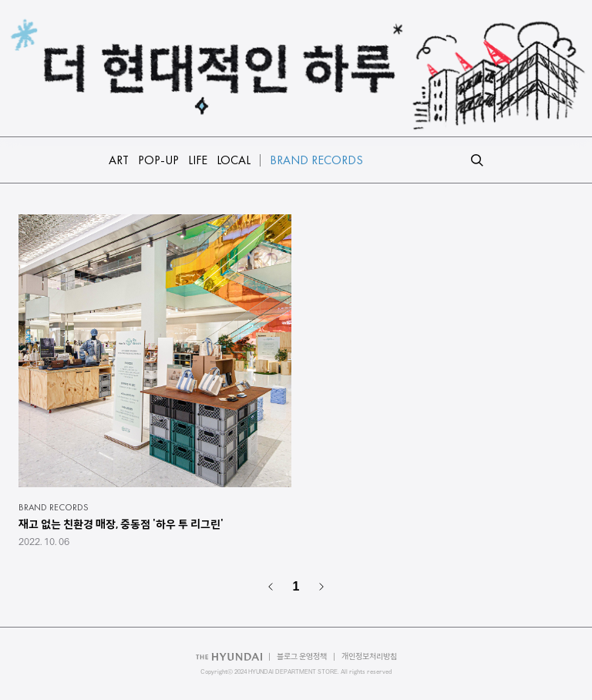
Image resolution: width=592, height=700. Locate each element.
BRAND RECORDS (54, 507)
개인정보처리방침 (369, 656)
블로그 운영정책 (302, 656)
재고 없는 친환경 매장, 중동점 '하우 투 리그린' (121, 524)
